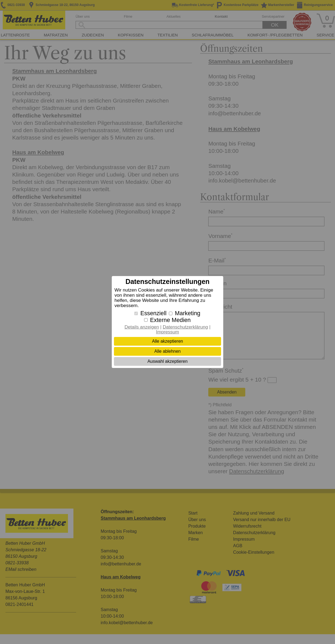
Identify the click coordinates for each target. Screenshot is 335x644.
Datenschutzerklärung (185, 327)
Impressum (168, 332)
